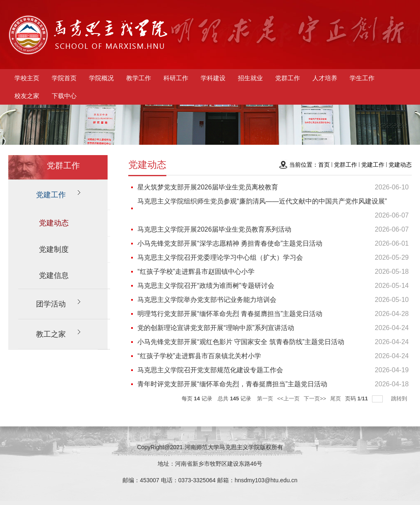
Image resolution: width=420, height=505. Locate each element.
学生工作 (362, 78)
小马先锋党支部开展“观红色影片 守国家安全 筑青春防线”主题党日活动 (241, 342)
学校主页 (27, 78)
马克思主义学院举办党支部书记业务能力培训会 (207, 300)
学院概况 (101, 78)
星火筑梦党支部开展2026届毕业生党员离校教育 (208, 187)
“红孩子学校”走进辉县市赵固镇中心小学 (196, 272)
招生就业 (250, 78)
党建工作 (373, 165)
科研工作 (176, 78)
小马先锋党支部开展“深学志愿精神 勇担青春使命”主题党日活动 (230, 243)
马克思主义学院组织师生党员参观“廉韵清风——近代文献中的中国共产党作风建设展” (262, 201)
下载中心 (64, 96)
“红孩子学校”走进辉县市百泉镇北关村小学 (199, 356)
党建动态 (400, 165)
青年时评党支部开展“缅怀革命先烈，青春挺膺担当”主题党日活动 (232, 384)
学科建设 (213, 78)
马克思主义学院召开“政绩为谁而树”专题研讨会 (206, 286)
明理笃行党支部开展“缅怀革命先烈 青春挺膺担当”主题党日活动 (230, 314)
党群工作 (288, 78)
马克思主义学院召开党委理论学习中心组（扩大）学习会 (220, 257)
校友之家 (27, 96)
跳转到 (400, 398)
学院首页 (64, 78)
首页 (324, 165)
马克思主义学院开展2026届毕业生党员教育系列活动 (214, 229)
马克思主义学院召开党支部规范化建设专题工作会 (210, 370)
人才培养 (325, 78)
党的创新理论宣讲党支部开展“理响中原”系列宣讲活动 (216, 328)
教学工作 (139, 78)
